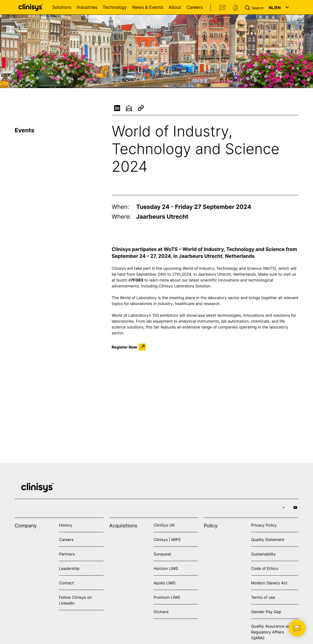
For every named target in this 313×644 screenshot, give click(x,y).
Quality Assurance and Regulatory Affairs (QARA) (272, 632)
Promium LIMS (167, 597)
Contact (223, 8)
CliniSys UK (164, 525)
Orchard (161, 612)
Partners (67, 554)
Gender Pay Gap (266, 612)
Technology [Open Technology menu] (115, 7)
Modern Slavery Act (269, 583)
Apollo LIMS (164, 583)
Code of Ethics (265, 568)
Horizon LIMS (166, 568)
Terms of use (263, 597)
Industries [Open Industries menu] (87, 7)
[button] (255, 7)
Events (24, 130)
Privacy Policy (264, 525)
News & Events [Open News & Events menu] (148, 7)
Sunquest (162, 554)
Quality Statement (268, 540)
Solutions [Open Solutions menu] (62, 7)
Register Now (124, 347)
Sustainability (263, 554)
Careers (195, 7)
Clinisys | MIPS (167, 540)
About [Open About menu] (175, 7)
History (66, 525)
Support (235, 8)
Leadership (69, 568)
